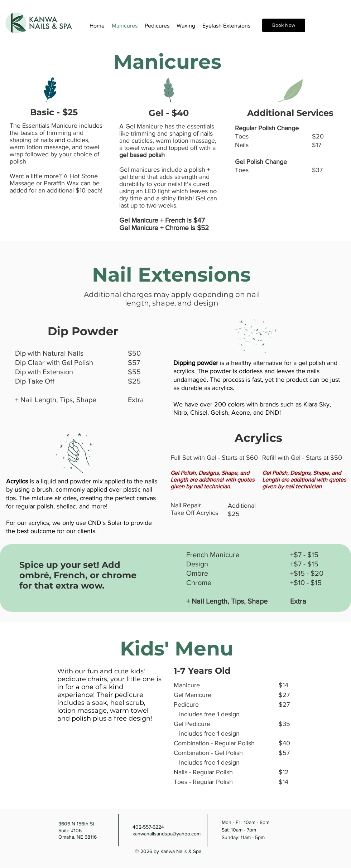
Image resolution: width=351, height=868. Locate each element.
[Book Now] (284, 25)
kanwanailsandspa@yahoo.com (167, 834)
